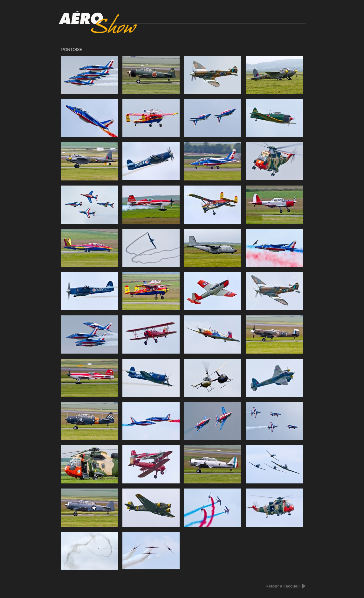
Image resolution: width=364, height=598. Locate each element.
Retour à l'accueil (282, 586)
